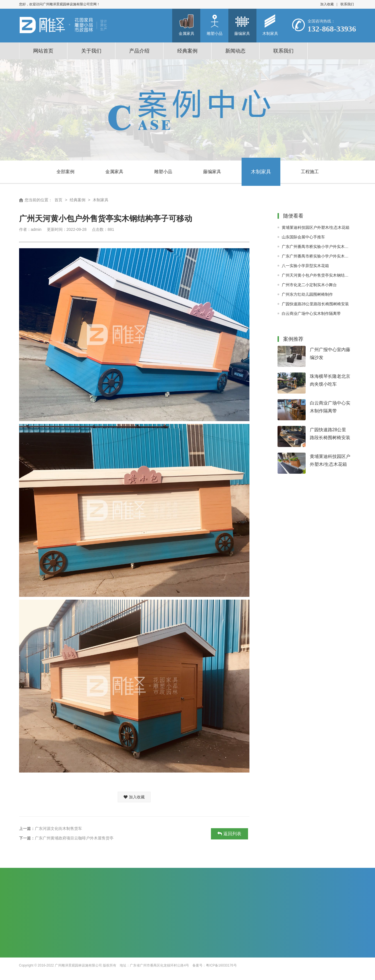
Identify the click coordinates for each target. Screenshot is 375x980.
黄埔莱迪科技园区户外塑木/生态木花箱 (316, 227)
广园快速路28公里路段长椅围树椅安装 (315, 304)
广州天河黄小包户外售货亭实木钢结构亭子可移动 (316, 275)
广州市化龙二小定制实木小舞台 (309, 285)
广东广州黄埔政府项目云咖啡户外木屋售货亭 (74, 838)
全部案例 (65, 172)
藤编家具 (212, 172)
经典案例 (187, 51)
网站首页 (43, 51)
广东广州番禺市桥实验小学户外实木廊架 (316, 256)
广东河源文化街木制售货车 (58, 828)
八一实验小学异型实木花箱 (305, 266)
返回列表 (229, 834)
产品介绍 (139, 51)
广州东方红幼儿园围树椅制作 (307, 294)
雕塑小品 (163, 172)
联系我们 (347, 4)
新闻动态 (235, 51)
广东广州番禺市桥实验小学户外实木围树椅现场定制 (316, 247)
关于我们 (91, 51)
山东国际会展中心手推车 (303, 237)
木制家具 (261, 172)
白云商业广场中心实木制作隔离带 (311, 313)
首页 (58, 200)
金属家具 (114, 172)
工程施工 (310, 172)
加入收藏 (327, 4)
